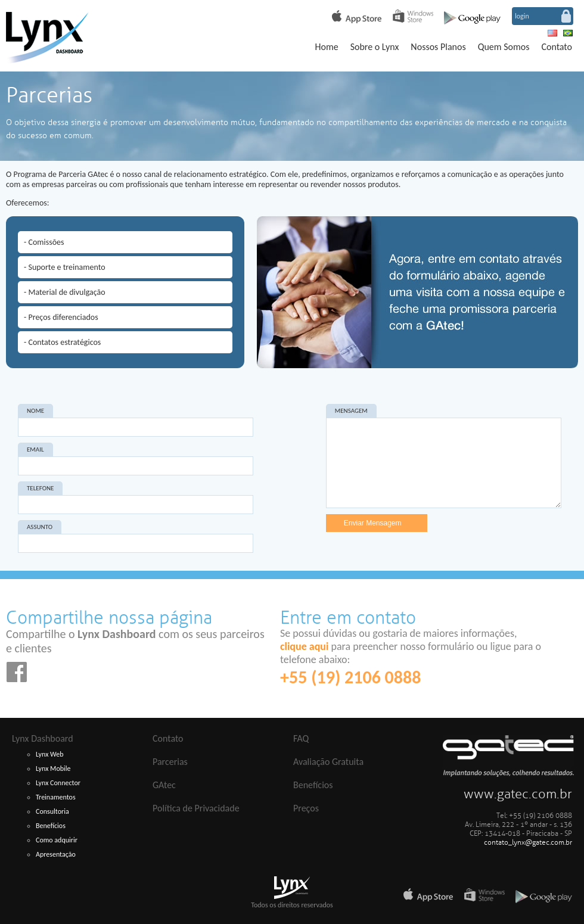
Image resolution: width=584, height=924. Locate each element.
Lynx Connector (58, 783)
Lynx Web (50, 754)
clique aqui (304, 646)
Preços (306, 808)
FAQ (301, 738)
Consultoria (52, 811)
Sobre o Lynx (375, 47)
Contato (557, 47)
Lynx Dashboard (43, 738)
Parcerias (170, 762)
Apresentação (56, 854)
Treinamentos (56, 797)
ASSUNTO (40, 527)
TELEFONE (40, 488)
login (522, 16)
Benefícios (51, 826)
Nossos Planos (438, 47)
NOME (35, 411)
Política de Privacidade (196, 808)
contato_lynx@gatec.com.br (528, 843)
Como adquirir (57, 840)
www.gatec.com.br (518, 794)
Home (326, 47)
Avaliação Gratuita (328, 762)
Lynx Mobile (53, 769)
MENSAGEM (351, 411)
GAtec (164, 785)
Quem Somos (504, 47)
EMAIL (35, 449)
